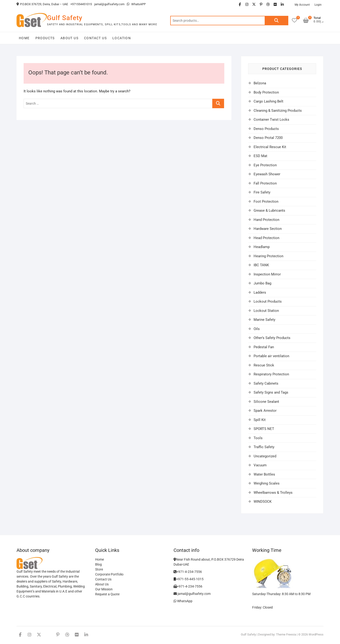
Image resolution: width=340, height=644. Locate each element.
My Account (302, 5)
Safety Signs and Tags (271, 392)
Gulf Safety (65, 18)
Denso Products (266, 129)
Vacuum (260, 465)
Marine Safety (264, 320)
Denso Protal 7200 (268, 138)
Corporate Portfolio (109, 574)
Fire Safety (262, 192)
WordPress (316, 634)
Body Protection (266, 92)
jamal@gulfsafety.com (109, 4)
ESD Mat (260, 156)
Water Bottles (264, 474)
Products (45, 38)
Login (318, 5)
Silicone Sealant (266, 402)
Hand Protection (266, 220)
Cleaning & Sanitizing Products (278, 111)
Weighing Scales (267, 483)
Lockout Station (266, 311)
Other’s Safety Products (272, 338)
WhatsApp (183, 601)
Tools (258, 438)
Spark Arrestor (265, 411)
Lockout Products (268, 301)
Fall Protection (265, 183)
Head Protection (266, 238)
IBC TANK (261, 265)
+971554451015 (81, 4)
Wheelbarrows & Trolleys (273, 493)
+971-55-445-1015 (189, 579)
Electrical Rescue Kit (270, 147)
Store (99, 569)
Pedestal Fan (264, 347)
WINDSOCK (263, 502)
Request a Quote (107, 594)
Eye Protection (265, 165)
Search (276, 21)
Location (122, 38)
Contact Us (95, 38)
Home (24, 38)
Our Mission (104, 589)
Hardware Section (268, 229)
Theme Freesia (286, 634)
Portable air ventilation (271, 356)
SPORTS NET (264, 429)
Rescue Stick (264, 365)
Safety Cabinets (266, 383)
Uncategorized (265, 456)
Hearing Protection (268, 256)
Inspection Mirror (267, 274)
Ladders (260, 292)
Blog (98, 564)
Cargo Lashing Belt (268, 101)
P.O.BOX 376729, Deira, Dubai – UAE (42, 4)
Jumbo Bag (262, 283)
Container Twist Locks (271, 120)
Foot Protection (266, 202)
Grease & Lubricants (269, 210)
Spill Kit (260, 420)
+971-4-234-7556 (188, 572)
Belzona (260, 83)
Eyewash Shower (267, 174)
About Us (69, 38)
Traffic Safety (264, 447)
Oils (257, 329)
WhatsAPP (136, 4)
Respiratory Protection (271, 374)
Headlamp (262, 247)
